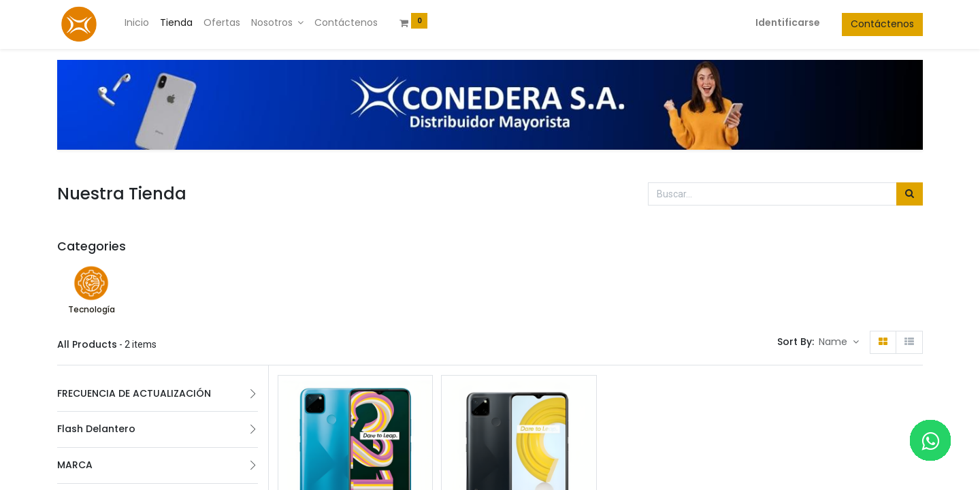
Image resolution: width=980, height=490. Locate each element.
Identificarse (788, 22)
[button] (839, 342)
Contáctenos (882, 24)
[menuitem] (137, 23)
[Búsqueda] (910, 194)
